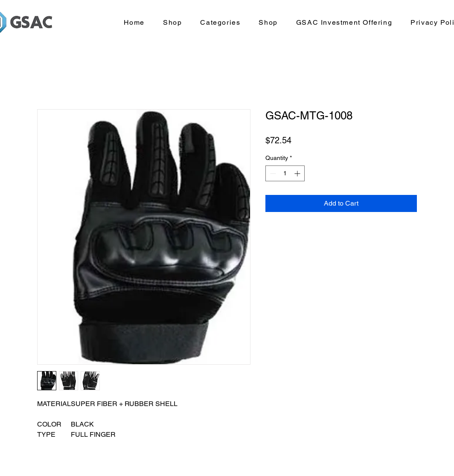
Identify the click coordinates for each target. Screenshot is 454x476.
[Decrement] (272, 173)
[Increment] (298, 173)
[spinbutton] (285, 173)
